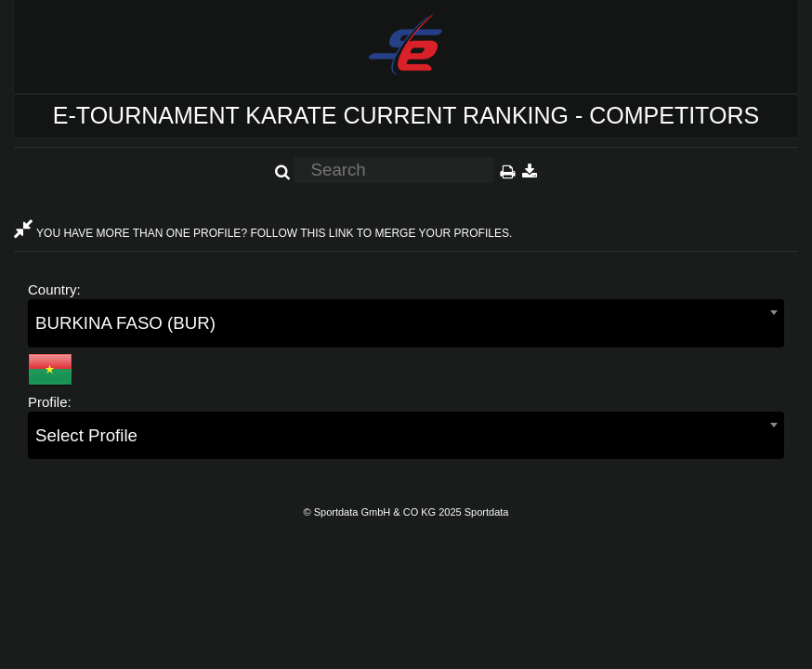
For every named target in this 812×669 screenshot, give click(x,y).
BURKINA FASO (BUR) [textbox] (125, 323)
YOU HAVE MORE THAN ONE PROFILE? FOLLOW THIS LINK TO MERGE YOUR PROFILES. (263, 233)
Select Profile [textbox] (86, 435)
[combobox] (406, 323)
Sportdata (487, 512)
